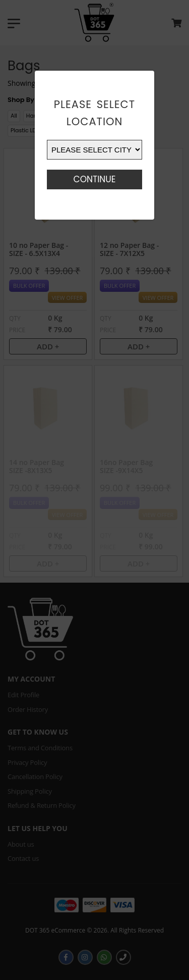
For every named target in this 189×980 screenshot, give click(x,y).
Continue (95, 179)
